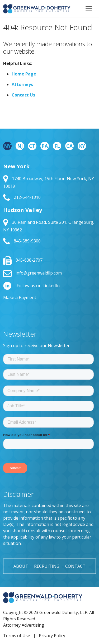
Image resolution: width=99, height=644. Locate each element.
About (21, 566)
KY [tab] (82, 146)
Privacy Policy (52, 636)
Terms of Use (17, 636)
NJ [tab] (20, 146)
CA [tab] (69, 146)
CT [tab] (32, 146)
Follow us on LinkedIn (31, 286)
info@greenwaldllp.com (32, 273)
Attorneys (22, 84)
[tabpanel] (49, 204)
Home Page (24, 74)
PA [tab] (45, 146)
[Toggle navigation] (89, 9)
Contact (75, 566)
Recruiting (47, 566)
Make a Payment (20, 297)
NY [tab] (7, 146)
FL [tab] (57, 146)
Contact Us (23, 95)
